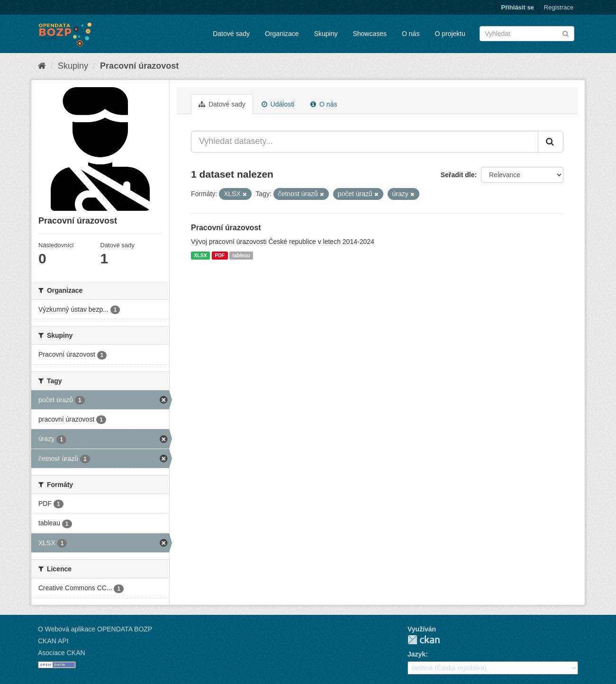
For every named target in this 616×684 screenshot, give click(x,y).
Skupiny (326, 34)
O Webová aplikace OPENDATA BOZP (95, 629)
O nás (411, 34)
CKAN (424, 640)
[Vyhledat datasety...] (365, 142)
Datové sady (231, 34)
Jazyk (417, 654)
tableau (241, 255)
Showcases (370, 34)
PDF (220, 255)
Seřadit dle (458, 175)
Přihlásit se (517, 7)
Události (278, 104)
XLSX (200, 255)
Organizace (282, 34)
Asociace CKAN (62, 653)
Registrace (559, 7)
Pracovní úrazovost (139, 66)
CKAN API (53, 641)
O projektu (450, 34)
